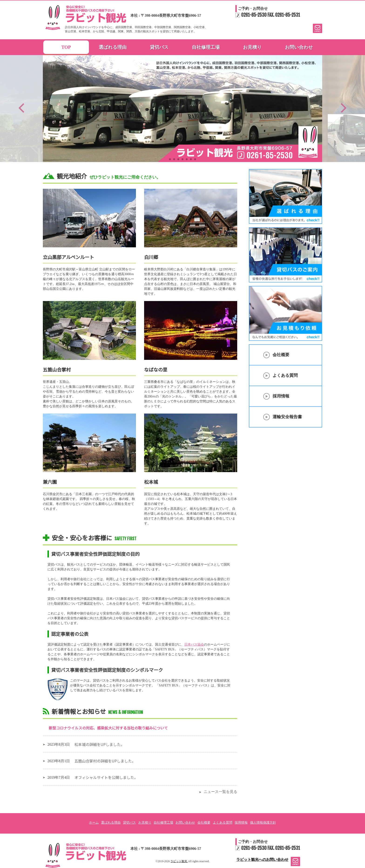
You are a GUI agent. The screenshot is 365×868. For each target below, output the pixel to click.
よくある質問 (285, 375)
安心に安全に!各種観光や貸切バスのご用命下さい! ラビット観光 (86, 855)
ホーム (94, 823)
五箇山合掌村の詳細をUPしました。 (105, 761)
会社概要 (281, 355)
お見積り (252, 47)
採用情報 (281, 396)
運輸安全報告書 (287, 417)
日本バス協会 (194, 644)
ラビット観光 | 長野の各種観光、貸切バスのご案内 (86, 18)
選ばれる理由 (113, 47)
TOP (66, 47)
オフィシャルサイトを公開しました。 (106, 777)
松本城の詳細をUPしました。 (99, 744)
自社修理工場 (206, 47)
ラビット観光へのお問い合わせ (294, 861)
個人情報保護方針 (263, 823)
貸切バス (159, 47)
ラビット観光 (179, 861)
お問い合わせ (299, 47)
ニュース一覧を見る (220, 792)
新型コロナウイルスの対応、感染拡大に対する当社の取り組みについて (108, 728)
